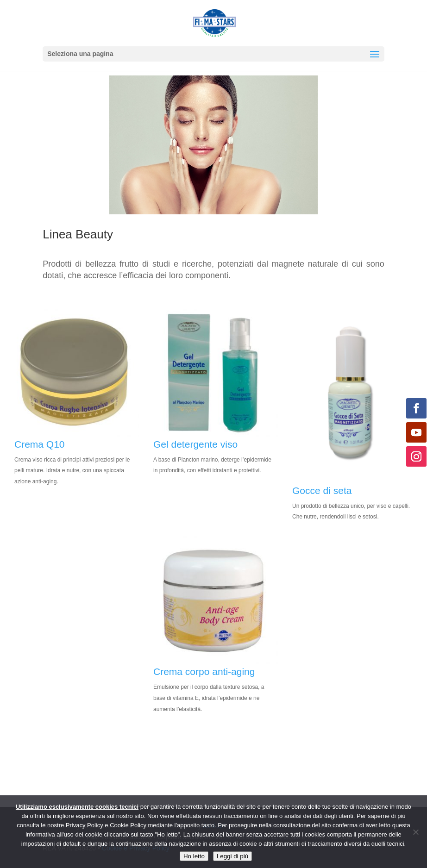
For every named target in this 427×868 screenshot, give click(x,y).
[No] (415, 832)
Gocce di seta (322, 490)
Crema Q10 (40, 444)
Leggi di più (232, 856)
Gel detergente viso (195, 444)
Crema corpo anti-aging (204, 671)
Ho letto (194, 856)
